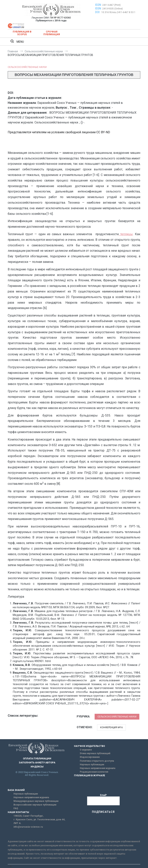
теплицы (126, 234)
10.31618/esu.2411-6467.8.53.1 (118, 12)
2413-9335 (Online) (113, 9)
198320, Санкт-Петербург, (28, 816)
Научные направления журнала (98, 768)
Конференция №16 (111, 727)
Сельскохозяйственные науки (27, 67)
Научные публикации (92, 765)
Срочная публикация (52, 33)
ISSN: (98, 5)
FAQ (16, 808)
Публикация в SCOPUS (22, 33)
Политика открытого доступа (97, 761)
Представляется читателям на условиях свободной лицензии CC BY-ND (59, 132)
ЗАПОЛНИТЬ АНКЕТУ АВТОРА (37, 763)
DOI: (98, 12)
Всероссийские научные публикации (35, 805)
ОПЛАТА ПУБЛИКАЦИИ (37, 758)
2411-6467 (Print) (111, 5)
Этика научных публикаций (95, 753)
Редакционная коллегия (94, 772)
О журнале (86, 750)
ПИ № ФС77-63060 (60, 18)
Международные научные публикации (36, 801)
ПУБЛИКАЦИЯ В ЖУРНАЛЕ (90, 776)
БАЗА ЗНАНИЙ (16, 790)
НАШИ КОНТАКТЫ (18, 812)
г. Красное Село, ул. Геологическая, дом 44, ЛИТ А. (39, 821)
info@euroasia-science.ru (28, 827)
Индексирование (90, 757)
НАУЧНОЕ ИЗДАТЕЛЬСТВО (90, 746)
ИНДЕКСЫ (37, 767)
